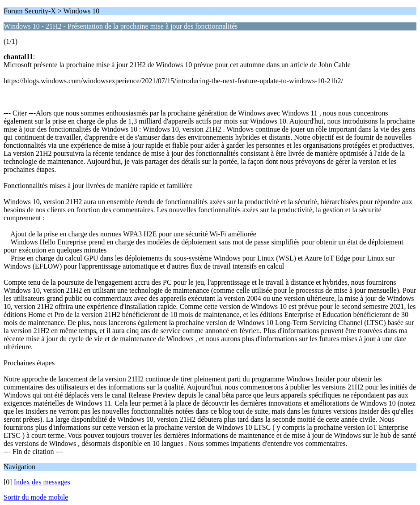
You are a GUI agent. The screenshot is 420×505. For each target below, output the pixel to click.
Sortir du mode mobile (36, 497)
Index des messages (42, 482)
